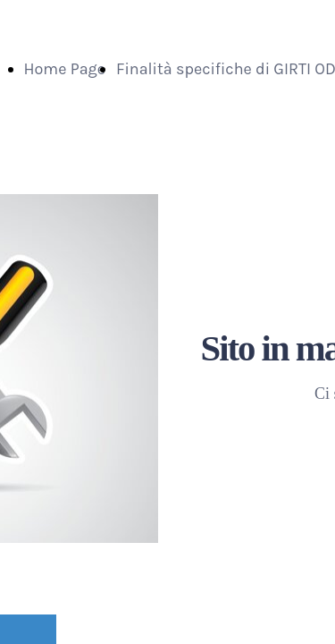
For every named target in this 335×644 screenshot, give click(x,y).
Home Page (65, 69)
